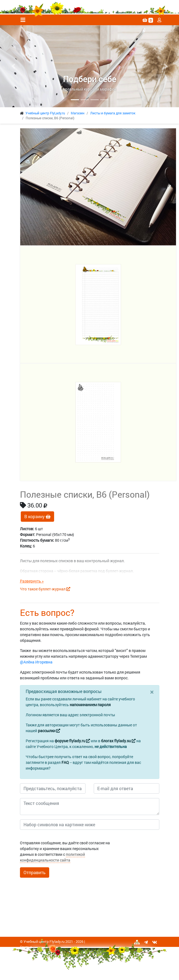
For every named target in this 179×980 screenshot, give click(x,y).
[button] (13, 66)
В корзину (37, 516)
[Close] (152, 692)
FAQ (65, 762)
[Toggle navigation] (23, 20)
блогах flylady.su (118, 741)
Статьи (26, 947)
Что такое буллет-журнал (45, 589)
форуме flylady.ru (72, 741)
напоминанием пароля (90, 705)
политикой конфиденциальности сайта (52, 857)
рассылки (49, 731)
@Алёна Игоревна (36, 662)
